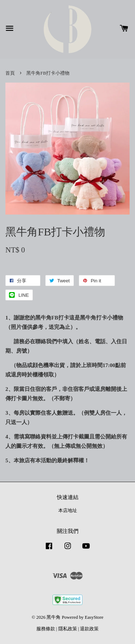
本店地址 (68, 511)
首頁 (10, 73)
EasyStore (94, 617)
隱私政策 (68, 629)
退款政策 (89, 629)
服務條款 (46, 629)
